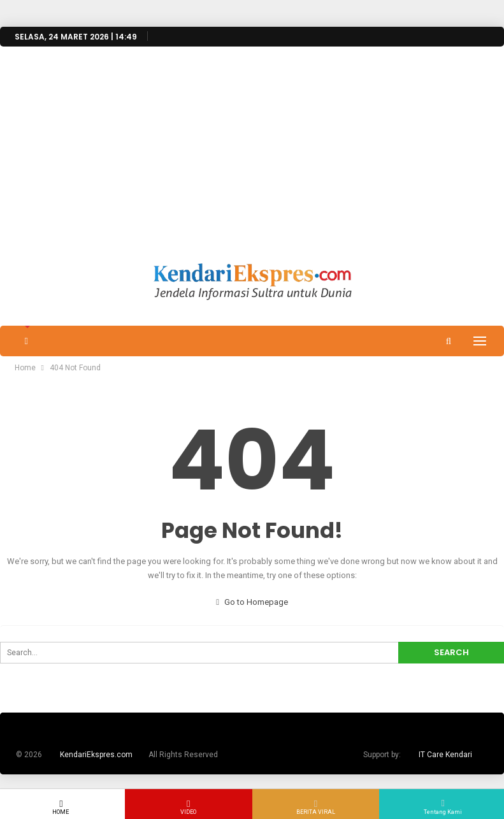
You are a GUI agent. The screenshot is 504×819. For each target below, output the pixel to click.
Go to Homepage (252, 602)
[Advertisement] (252, 168)
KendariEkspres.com (96, 755)
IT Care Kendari (445, 755)
